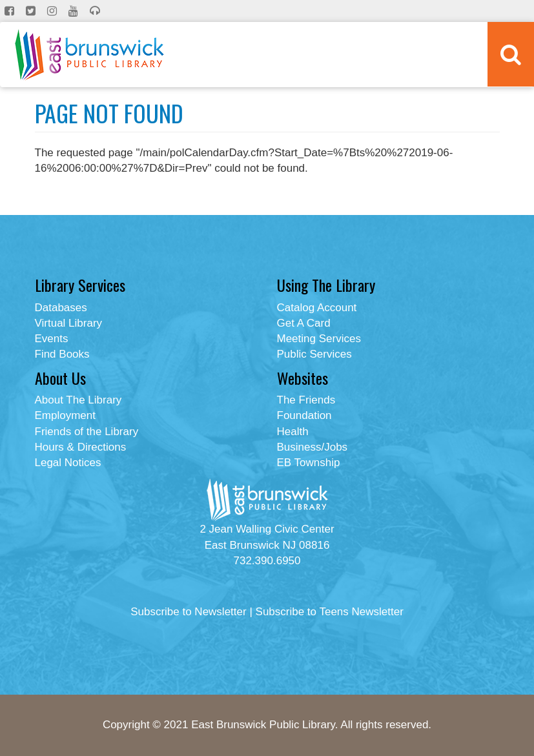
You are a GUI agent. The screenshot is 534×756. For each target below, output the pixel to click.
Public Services (314, 354)
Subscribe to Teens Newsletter (330, 612)
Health (293, 432)
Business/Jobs (313, 447)
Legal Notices (68, 463)
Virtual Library (69, 323)
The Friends (306, 400)
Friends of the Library (87, 432)
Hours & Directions (81, 447)
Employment (65, 415)
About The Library (78, 400)
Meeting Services (319, 339)
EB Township (309, 463)
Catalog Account (317, 308)
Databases (61, 308)
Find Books (62, 354)
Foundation (304, 415)
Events (52, 339)
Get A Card (304, 323)
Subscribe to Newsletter (189, 612)
